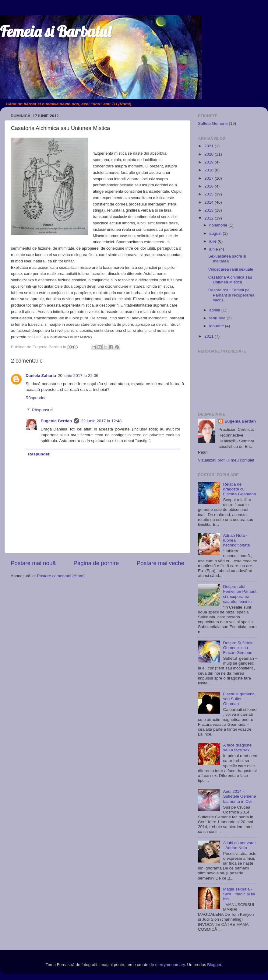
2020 (210, 154)
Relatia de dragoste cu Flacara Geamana (239, 489)
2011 (210, 336)
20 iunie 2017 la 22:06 (78, 376)
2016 (210, 186)
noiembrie (219, 225)
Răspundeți (36, 398)
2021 (210, 146)
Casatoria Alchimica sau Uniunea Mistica (230, 280)
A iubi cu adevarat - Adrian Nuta (239, 845)
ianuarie (217, 326)
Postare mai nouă (33, 563)
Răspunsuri (42, 410)
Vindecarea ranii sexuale (231, 269)
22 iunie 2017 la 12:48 (101, 421)
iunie (214, 249)
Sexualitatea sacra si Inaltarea (227, 259)
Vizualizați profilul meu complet (226, 460)
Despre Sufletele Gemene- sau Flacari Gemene (238, 648)
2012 (210, 218)
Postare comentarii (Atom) (61, 576)
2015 (210, 194)
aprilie (215, 310)
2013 (210, 210)
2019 (210, 162)
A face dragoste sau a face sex (237, 748)
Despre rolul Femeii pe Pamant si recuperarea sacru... (231, 295)
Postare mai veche (160, 563)
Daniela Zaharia (41, 376)
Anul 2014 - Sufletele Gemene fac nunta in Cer (239, 796)
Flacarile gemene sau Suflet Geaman (239, 699)
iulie (213, 241)
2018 (210, 170)
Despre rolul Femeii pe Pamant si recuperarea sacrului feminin (240, 594)
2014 (210, 202)
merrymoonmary (170, 965)
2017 (210, 178)
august (216, 233)
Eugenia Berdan (56, 421)
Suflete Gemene (213, 123)
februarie (218, 318)
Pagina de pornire (96, 563)
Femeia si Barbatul (55, 32)
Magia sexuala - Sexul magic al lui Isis (239, 894)
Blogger (214, 965)
